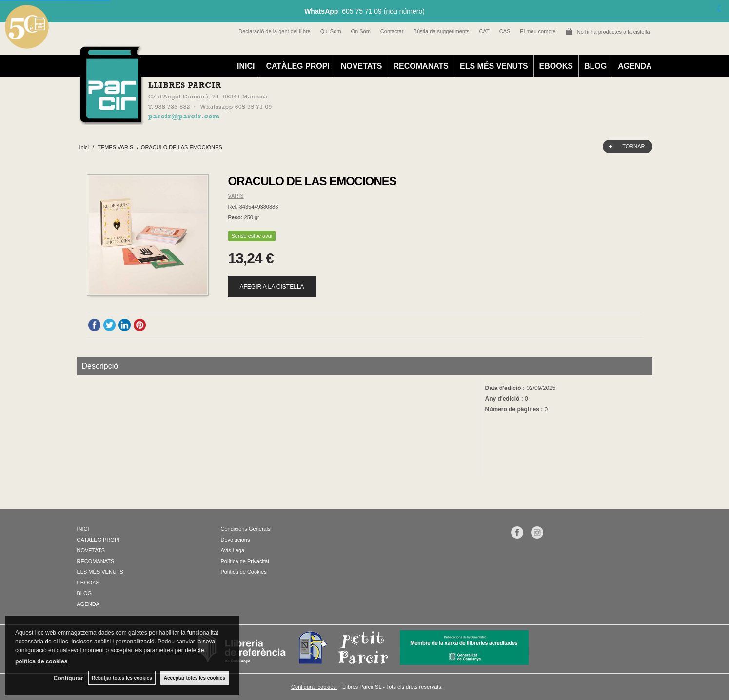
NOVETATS (362, 66)
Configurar (69, 678)
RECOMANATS (421, 66)
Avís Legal (233, 550)
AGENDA (635, 66)
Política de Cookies (244, 572)
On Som (360, 31)
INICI (246, 66)
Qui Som (331, 31)
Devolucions (236, 540)
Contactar (392, 31)
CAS (505, 31)
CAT (484, 31)
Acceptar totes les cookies (195, 678)
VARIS (236, 196)
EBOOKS (556, 66)
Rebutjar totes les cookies (122, 678)
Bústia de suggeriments (442, 31)
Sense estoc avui (252, 236)
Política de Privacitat (245, 561)
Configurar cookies (314, 687)
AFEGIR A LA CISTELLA (272, 287)
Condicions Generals (246, 529)
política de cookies (41, 661)
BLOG (595, 66)
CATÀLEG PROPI (297, 66)
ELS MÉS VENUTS (494, 66)
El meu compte (538, 31)
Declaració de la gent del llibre (274, 31)
